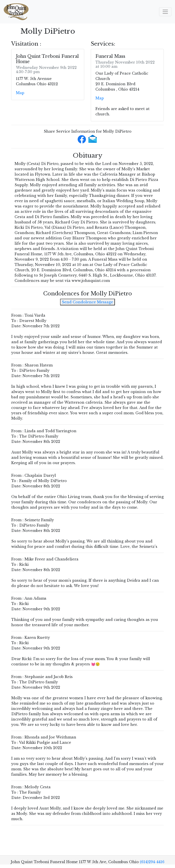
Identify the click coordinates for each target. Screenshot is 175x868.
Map (20, 93)
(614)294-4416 (152, 862)
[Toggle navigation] (165, 12)
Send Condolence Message (87, 302)
